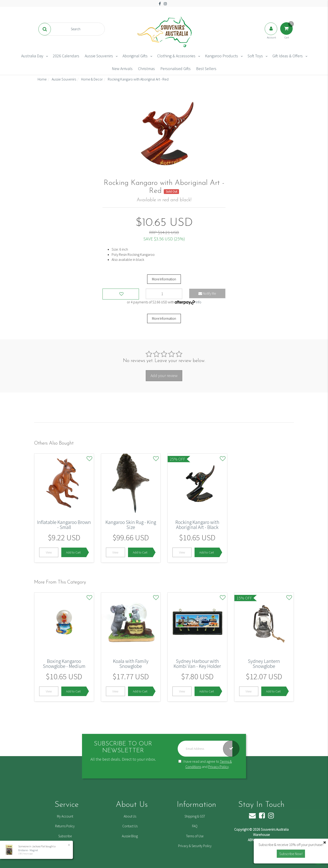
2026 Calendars (66, 56)
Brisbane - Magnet (28, 850)
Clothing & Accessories (176, 56)
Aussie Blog (130, 836)
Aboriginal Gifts (135, 56)
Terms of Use (195, 836)
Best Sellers (206, 69)
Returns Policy (65, 826)
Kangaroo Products (222, 56)
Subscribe (65, 836)
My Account (65, 816)
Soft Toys (255, 56)
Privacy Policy (218, 767)
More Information (164, 279)
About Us (130, 816)
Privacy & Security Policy (195, 846)
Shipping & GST (195, 816)
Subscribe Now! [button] (291, 854)
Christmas (146, 69)
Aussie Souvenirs (99, 56)
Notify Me (207, 293)
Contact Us (130, 826)
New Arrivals (122, 69)
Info (199, 302)
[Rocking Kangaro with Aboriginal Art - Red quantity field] (164, 294)
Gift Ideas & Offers (288, 56)
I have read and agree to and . (205, 764)
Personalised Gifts (176, 69)
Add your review (164, 376)
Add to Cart (73, 552)
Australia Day (32, 56)
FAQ (195, 826)
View (49, 552)
